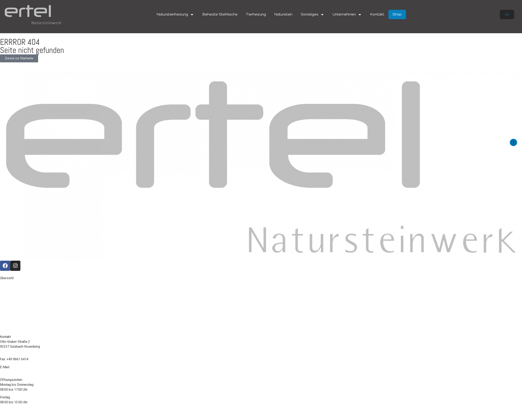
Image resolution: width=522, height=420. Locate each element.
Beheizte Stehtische (220, 14)
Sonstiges (312, 15)
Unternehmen (347, 15)
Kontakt (377, 14)
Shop (397, 14)
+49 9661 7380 (17, 354)
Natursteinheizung (175, 15)
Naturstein (283, 14)
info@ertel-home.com (26, 367)
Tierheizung (256, 14)
